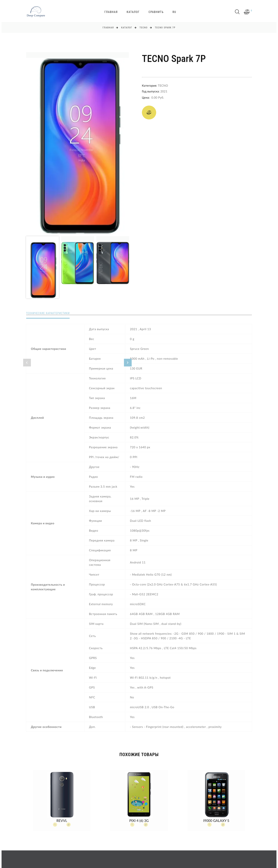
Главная (111, 12)
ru (174, 12)
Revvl (62, 821)
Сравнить (156, 12)
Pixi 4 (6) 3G (139, 821)
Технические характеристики (48, 313)
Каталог (133, 12)
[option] (77, 143)
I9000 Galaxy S (216, 821)
